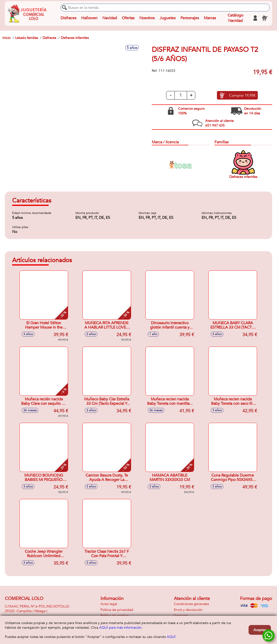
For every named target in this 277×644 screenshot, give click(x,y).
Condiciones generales (191, 604)
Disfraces (68, 18)
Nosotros (147, 18)
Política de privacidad (117, 610)
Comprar (242, 95)
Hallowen (89, 18)
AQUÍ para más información (120, 628)
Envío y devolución (188, 610)
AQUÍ (171, 637)
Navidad (110, 18)
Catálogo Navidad (235, 18)
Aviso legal (109, 604)
